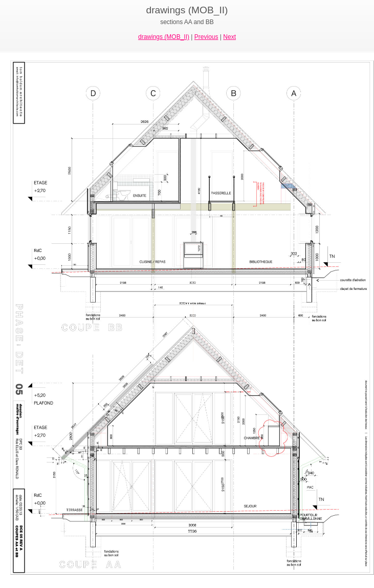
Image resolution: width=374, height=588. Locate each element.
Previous (206, 37)
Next (229, 37)
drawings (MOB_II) (164, 37)
